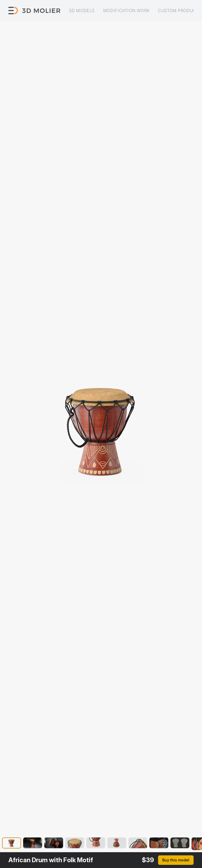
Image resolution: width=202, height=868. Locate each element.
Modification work (126, 11)
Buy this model (176, 860)
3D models (82, 11)
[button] (12, 844)
